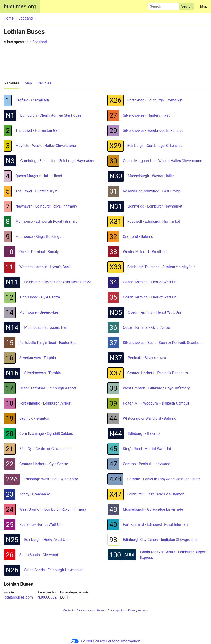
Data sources (85, 611)
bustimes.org (20, 6)
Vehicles (44, 83)
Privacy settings (138, 611)
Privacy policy (116, 611)
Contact (68, 611)
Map (204, 6)
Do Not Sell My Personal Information (105, 641)
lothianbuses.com (18, 597)
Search (163, 5)
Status (100, 611)
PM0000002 (47, 597)
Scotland (40, 42)
